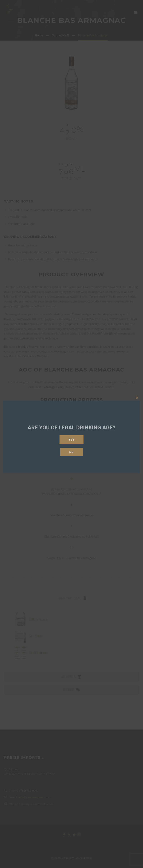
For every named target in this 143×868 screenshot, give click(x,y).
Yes (72, 440)
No (71, 452)
